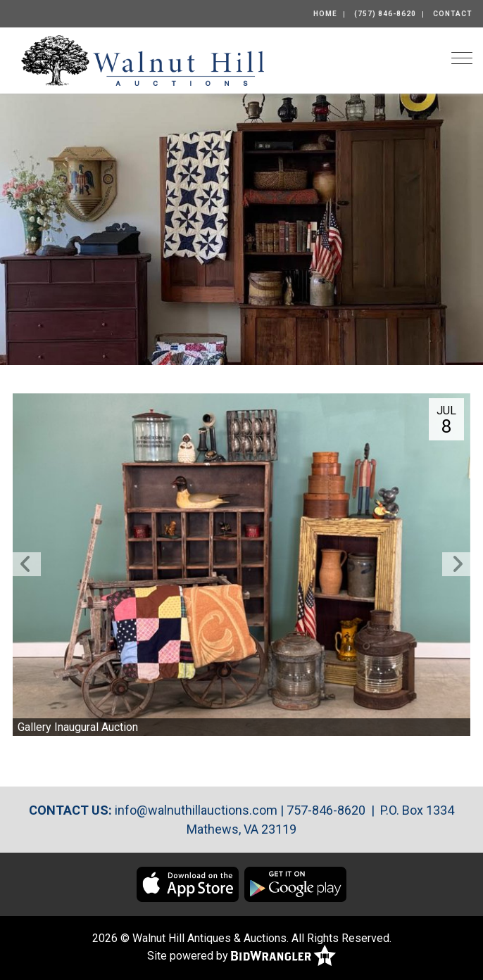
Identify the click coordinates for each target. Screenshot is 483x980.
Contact (453, 14)
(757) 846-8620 (385, 14)
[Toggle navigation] (462, 58)
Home (325, 14)
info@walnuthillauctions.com (196, 810)
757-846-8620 (326, 810)
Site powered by (241, 956)
